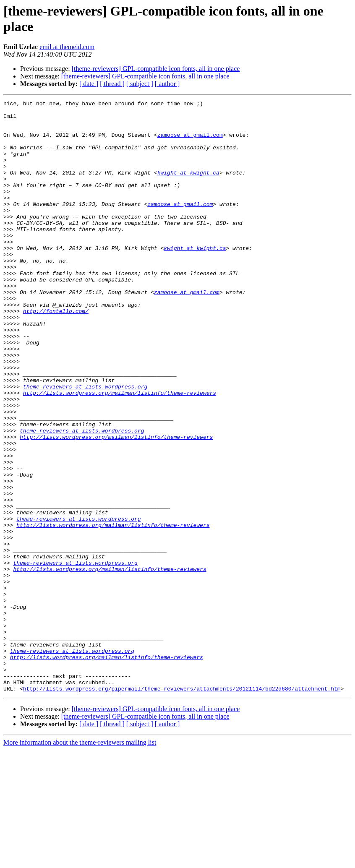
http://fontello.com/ (56, 354)
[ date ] (89, 84)
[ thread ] (112, 84)
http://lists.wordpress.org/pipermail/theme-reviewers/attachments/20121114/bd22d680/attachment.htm (182, 807)
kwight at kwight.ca (188, 188)
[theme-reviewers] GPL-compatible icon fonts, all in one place (156, 69)
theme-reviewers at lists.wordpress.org (85, 444)
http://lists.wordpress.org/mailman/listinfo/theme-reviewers (120, 452)
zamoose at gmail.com (190, 142)
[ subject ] (140, 84)
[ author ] (167, 84)
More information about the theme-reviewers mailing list (80, 861)
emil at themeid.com (67, 47)
